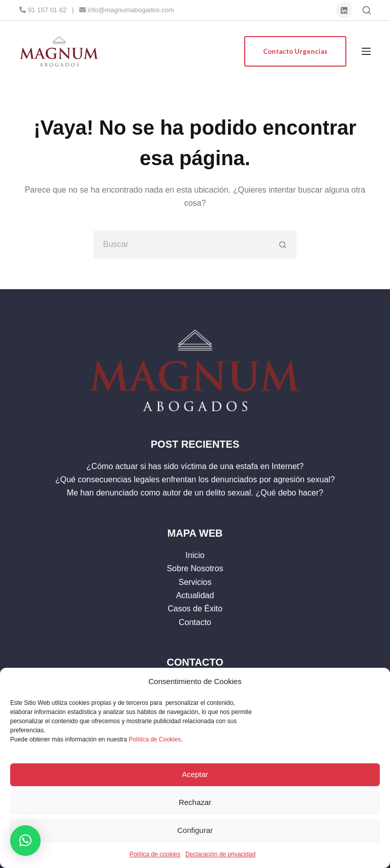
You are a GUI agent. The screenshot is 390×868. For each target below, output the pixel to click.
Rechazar (195, 802)
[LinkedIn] (344, 10)
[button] (25, 841)
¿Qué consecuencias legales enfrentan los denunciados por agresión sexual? (195, 479)
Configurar (195, 830)
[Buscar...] (181, 245)
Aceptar (195, 774)
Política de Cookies (155, 739)
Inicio (195, 555)
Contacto (195, 622)
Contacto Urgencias (295, 51)
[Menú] (366, 51)
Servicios (195, 582)
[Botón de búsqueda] (283, 245)
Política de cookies (155, 854)
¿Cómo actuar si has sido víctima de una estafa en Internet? (195, 466)
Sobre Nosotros (195, 568)
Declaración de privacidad (220, 854)
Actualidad (195, 595)
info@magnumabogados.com (127, 10)
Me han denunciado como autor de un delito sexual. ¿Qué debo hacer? (195, 493)
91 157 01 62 (43, 10)
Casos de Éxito (195, 609)
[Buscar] (367, 10)
